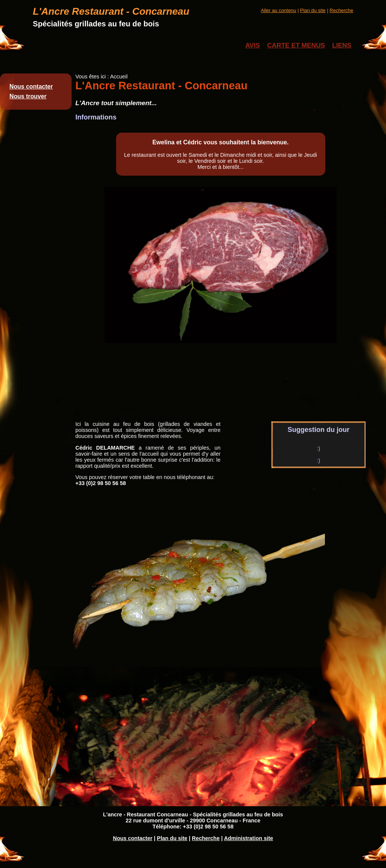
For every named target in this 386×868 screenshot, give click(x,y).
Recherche (341, 10)
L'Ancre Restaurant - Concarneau (111, 11)
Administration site (248, 838)
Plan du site (313, 10)
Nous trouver (28, 96)
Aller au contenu (279, 10)
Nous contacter (31, 86)
